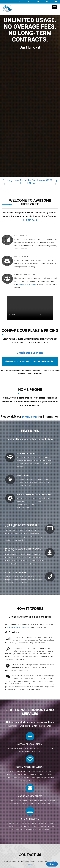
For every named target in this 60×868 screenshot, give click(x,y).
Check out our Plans (30, 353)
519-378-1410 (14, 627)
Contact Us (26, 627)
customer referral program (27, 285)
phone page (30, 417)
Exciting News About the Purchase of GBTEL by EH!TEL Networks (30, 182)
